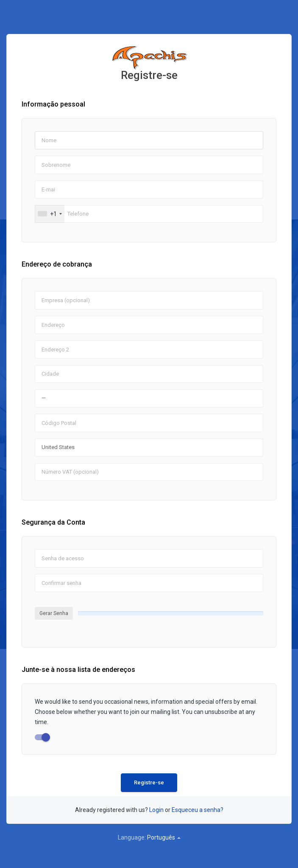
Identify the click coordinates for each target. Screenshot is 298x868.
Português (164, 837)
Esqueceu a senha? (198, 810)
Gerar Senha (54, 613)
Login (156, 810)
